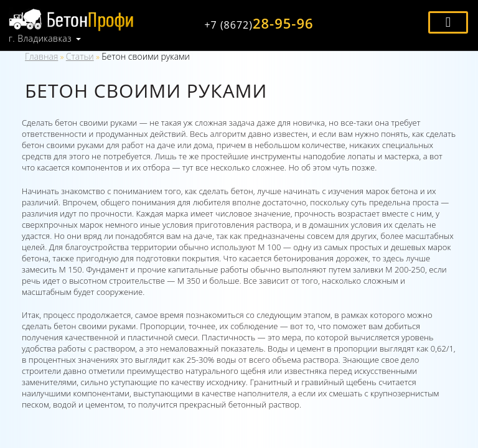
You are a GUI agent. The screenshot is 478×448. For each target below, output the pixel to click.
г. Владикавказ (40, 39)
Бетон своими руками (146, 56)
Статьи (80, 56)
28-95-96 (259, 23)
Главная (41, 56)
